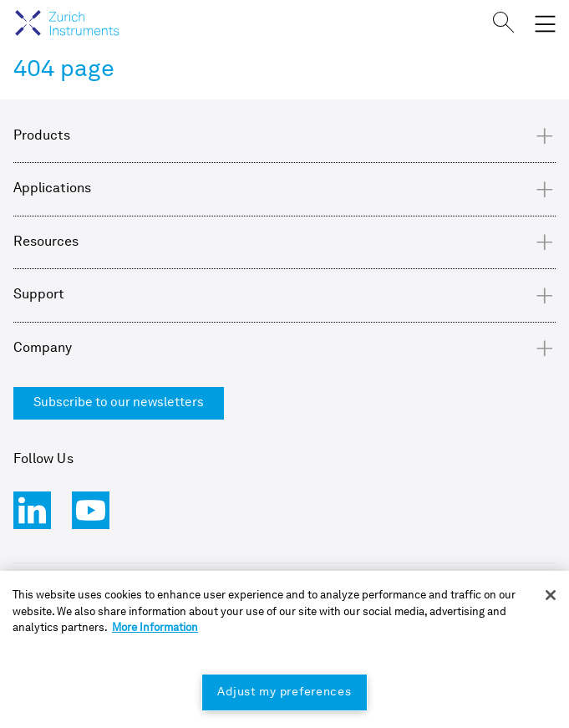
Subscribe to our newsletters (119, 403)
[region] (284, 649)
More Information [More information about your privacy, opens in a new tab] (155, 628)
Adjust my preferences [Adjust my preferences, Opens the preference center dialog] (284, 692)
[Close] (551, 595)
